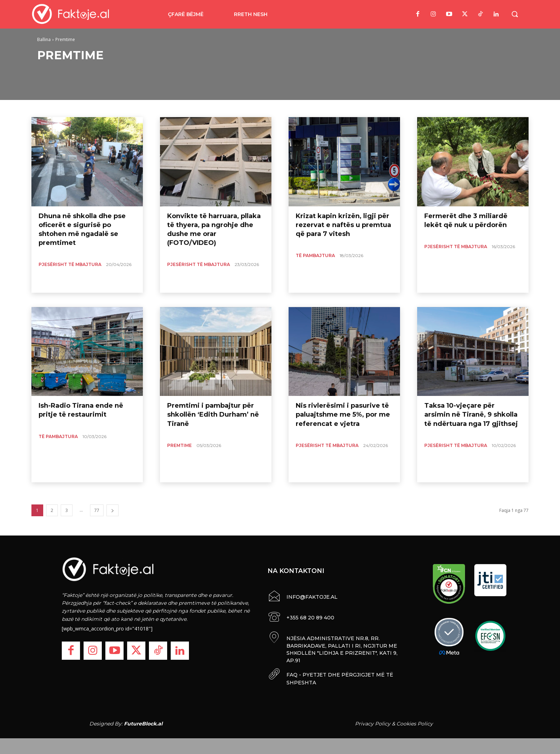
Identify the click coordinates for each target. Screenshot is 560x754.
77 (97, 510)
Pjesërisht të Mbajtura (70, 264)
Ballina (44, 39)
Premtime (179, 445)
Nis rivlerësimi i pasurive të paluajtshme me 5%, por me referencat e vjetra (343, 414)
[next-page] (112, 510)
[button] (515, 14)
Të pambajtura (315, 255)
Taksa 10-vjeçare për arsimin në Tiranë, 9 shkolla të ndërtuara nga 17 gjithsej (471, 414)
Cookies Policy (415, 722)
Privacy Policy (373, 722)
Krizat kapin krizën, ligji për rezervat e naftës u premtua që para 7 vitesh (343, 225)
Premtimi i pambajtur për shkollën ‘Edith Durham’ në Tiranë (213, 414)
